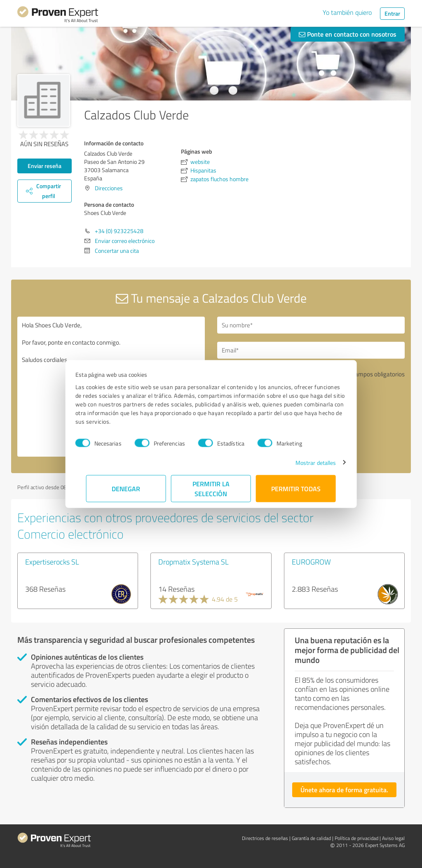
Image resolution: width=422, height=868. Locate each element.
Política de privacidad (356, 838)
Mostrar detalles (305, 462)
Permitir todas (296, 488)
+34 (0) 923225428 (119, 231)
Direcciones (109, 188)
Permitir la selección (211, 488)
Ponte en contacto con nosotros (348, 34)
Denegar (126, 488)
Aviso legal (393, 838)
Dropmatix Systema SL (193, 562)
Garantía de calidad (311, 838)
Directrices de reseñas (265, 838)
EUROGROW (311, 562)
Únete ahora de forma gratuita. (344, 790)
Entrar (392, 13)
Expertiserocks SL (52, 562)
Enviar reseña (45, 166)
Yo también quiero (347, 12)
